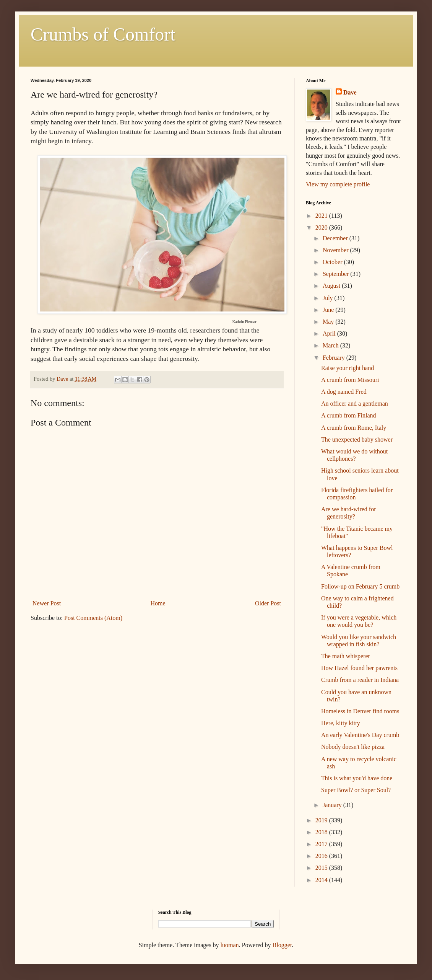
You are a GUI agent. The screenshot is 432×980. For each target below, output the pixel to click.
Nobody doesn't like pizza (353, 747)
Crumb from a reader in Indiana (360, 680)
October (333, 262)
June (329, 310)
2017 (322, 844)
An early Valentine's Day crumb (360, 735)
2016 (322, 856)
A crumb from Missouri (350, 380)
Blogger (282, 945)
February (335, 358)
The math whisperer (346, 656)
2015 (322, 868)
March (331, 345)
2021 (322, 216)
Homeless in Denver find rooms (360, 711)
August (332, 286)
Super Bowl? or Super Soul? (356, 790)
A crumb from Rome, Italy (354, 428)
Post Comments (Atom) (93, 618)
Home (158, 603)
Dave (350, 92)
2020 (322, 227)
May (329, 322)
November (336, 250)
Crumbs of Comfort (103, 34)
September (336, 274)
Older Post (268, 603)
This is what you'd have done (357, 778)
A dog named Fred (344, 392)
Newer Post (47, 603)
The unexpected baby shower (357, 439)
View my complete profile (338, 184)
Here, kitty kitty (341, 723)
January (333, 805)
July (329, 298)
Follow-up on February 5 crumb (360, 586)
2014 (322, 880)
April (330, 333)
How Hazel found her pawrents (359, 668)
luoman (230, 945)
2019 (322, 820)
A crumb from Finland (349, 415)
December (336, 238)
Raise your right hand (348, 368)
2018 (322, 832)
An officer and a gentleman (355, 404)
